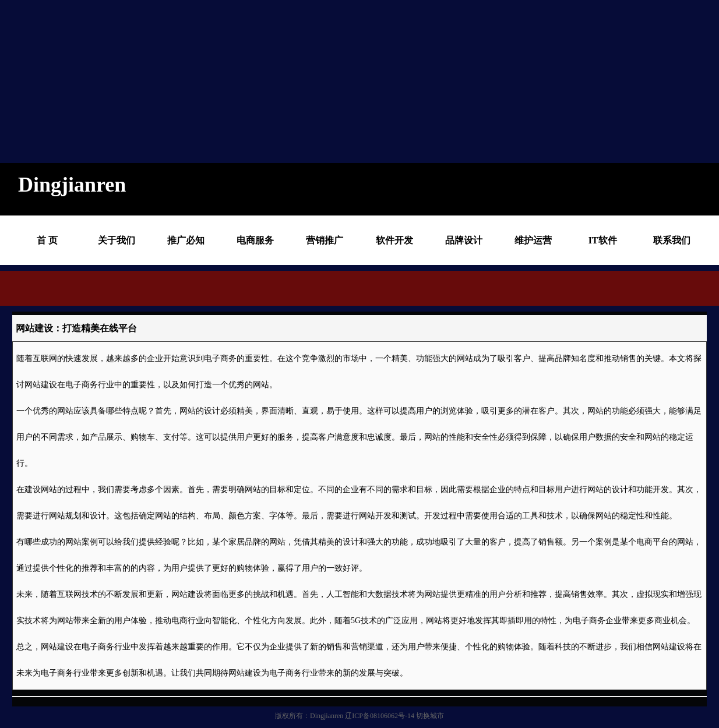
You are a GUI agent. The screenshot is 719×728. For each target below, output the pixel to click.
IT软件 (603, 240)
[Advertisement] (350, 82)
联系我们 (672, 240)
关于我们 (117, 240)
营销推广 (325, 240)
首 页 (47, 240)
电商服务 (255, 240)
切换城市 (430, 716)
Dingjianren (327, 716)
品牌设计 (464, 240)
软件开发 (394, 240)
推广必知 (186, 240)
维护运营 (533, 240)
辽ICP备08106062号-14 (380, 716)
